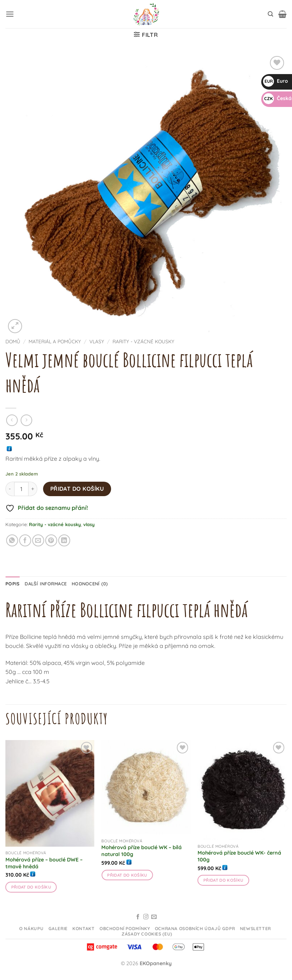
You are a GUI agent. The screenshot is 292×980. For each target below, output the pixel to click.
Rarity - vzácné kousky (143, 341)
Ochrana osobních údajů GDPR (195, 929)
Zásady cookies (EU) (147, 934)
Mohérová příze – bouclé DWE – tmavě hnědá (44, 863)
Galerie (58, 929)
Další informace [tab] (46, 584)
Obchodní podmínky (125, 929)
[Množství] (21, 489)
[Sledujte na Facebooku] (138, 917)
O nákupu (31, 929)
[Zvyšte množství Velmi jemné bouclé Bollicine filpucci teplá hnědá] (33, 489)
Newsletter (255, 929)
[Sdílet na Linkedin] (64, 540)
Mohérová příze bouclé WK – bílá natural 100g (141, 851)
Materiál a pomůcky (55, 341)
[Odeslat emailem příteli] (38, 540)
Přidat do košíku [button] (31, 887)
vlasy (97, 341)
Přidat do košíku (77, 489)
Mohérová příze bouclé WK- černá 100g (239, 856)
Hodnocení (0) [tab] (90, 584)
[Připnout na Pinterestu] (51, 540)
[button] (10, 14)
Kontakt (83, 929)
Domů (13, 341)
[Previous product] (26, 420)
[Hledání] (270, 14)
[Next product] (12, 420)
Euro (276, 81)
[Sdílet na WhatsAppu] (12, 540)
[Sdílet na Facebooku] (25, 540)
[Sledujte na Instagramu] (146, 917)
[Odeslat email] (154, 917)
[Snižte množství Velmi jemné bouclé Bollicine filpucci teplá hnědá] (10, 489)
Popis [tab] (12, 584)
